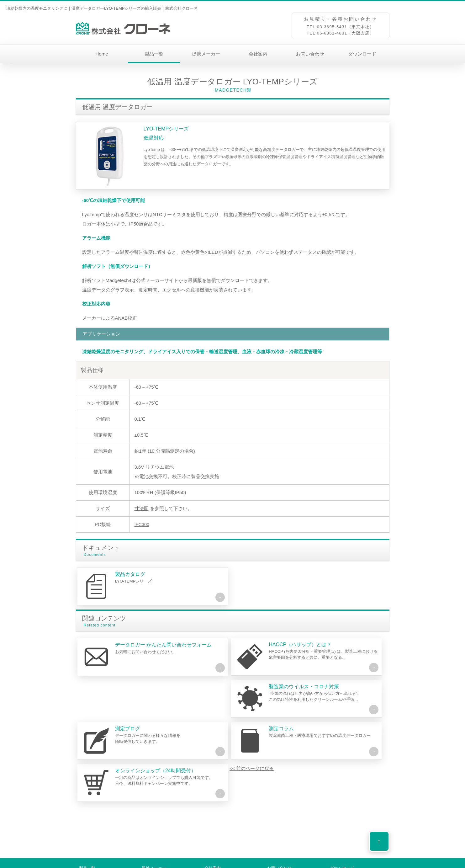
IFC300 (142, 524)
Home (102, 54)
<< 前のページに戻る (104, 778)
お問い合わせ (310, 54)
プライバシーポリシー (282, 864)
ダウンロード (362, 54)
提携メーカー (206, 54)
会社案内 (258, 54)
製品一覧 (154, 54)
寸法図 (142, 508)
